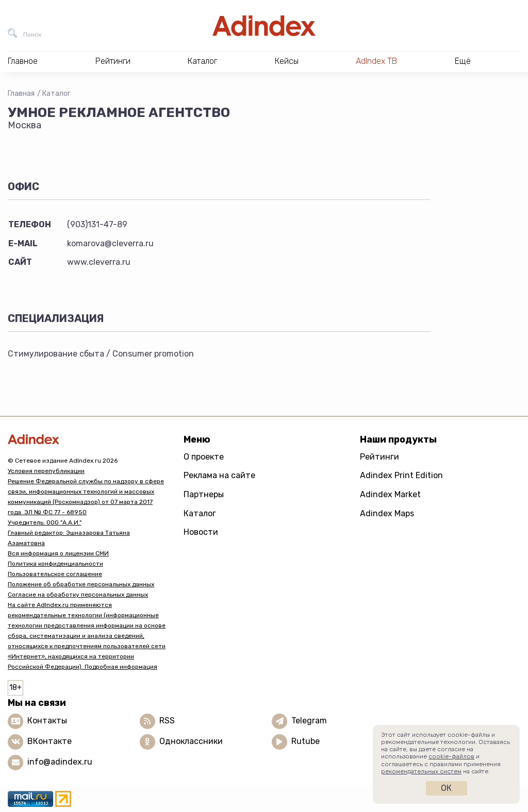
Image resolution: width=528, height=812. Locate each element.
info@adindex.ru (60, 762)
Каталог (56, 94)
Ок (446, 788)
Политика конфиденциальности (55, 564)
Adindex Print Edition (401, 475)
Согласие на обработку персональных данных (78, 595)
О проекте (204, 457)
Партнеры (204, 494)
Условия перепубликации (46, 471)
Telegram (309, 721)
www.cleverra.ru (99, 262)
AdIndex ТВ (376, 61)
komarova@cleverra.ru (110, 243)
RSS (167, 721)
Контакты (47, 721)
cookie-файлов (451, 756)
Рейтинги (379, 457)
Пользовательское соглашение (55, 574)
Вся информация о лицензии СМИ (58, 553)
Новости (201, 532)
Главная (21, 94)
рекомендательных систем (421, 771)
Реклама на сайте (219, 475)
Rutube (306, 741)
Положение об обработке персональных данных (81, 584)
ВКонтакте (49, 741)
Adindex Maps (387, 513)
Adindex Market (390, 494)
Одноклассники (191, 741)
